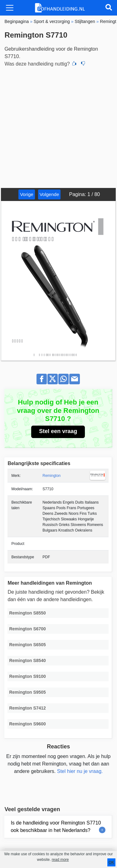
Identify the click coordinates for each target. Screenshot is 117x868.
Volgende (49, 194)
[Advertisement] (58, 127)
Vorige (27, 194)
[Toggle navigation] (10, 8)
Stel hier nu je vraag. (80, 771)
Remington (51, 476)
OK (111, 862)
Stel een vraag (58, 431)
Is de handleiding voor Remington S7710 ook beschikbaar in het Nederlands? (56, 827)
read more (60, 860)
